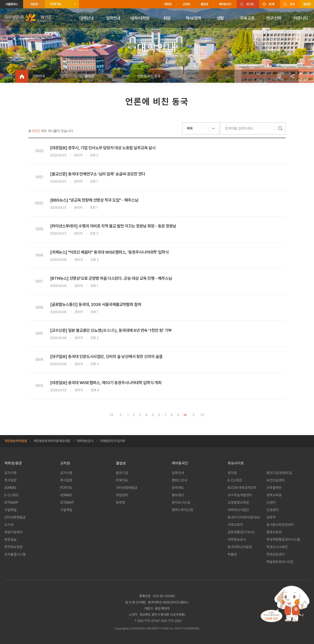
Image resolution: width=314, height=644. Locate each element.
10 (185, 415)
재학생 (168, 4)
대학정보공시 (85, 441)
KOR (272, 4)
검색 (292, 4)
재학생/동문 (13, 463)
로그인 (250, 4)
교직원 (186, 4)
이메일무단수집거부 (113, 441)
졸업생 (204, 4)
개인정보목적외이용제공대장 (52, 441)
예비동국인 (225, 4)
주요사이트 (236, 463)
